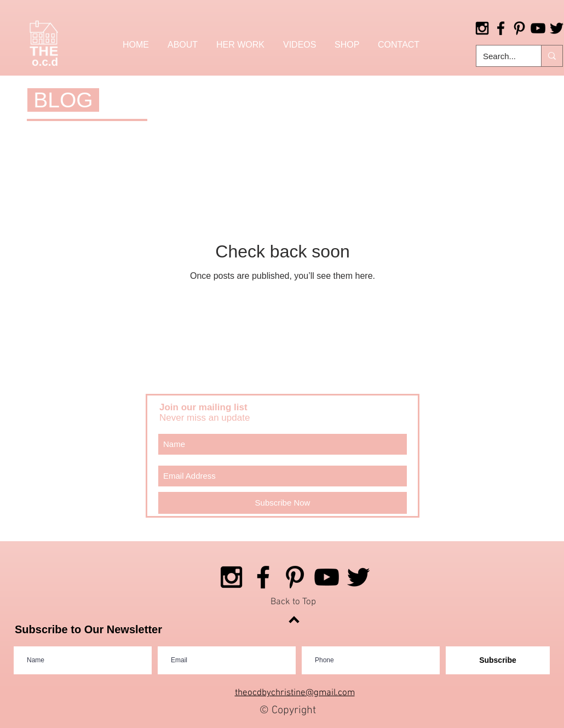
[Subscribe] (498, 660)
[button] (347, 45)
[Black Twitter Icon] (358, 577)
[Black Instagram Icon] (482, 28)
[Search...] (500, 56)
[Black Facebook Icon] (501, 28)
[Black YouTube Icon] (538, 28)
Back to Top (293, 602)
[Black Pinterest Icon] (519, 28)
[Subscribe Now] (283, 503)
